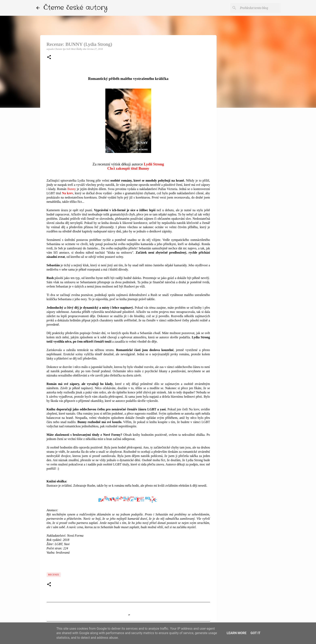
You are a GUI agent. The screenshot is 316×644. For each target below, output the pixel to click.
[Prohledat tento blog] (259, 8)
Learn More (236, 633)
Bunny (72, 189)
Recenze (54, 575)
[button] (49, 57)
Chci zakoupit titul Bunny (128, 168)
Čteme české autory (76, 8)
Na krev (67, 193)
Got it (255, 633)
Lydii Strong (154, 164)
